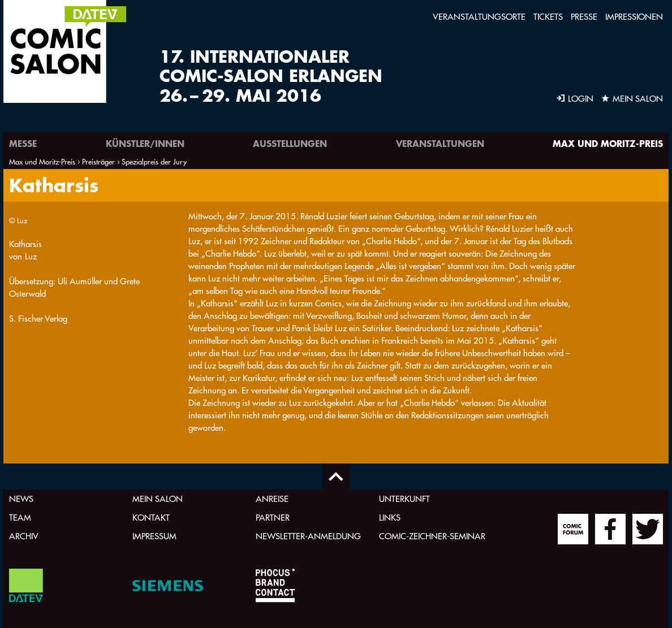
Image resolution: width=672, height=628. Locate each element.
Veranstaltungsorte (479, 17)
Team (20, 517)
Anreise (272, 499)
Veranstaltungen (440, 143)
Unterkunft (404, 499)
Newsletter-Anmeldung (308, 536)
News (21, 499)
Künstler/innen (145, 143)
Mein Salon (158, 499)
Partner (273, 517)
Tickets (548, 17)
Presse (584, 17)
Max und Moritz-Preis (608, 143)
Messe (23, 143)
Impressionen (634, 17)
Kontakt (151, 517)
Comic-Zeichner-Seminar (432, 536)
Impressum (154, 536)
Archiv (24, 536)
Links (390, 517)
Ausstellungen (290, 143)
